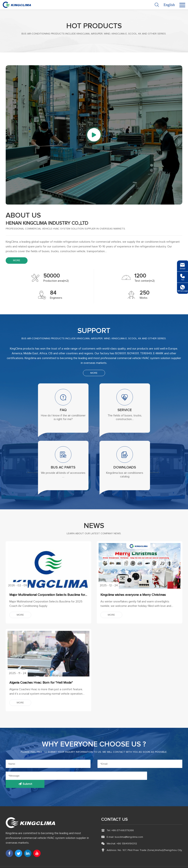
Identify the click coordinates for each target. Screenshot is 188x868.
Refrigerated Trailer (98, 863)
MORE (17, 261)
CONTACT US (115, 812)
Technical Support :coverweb (165, 863)
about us (24, 216)
